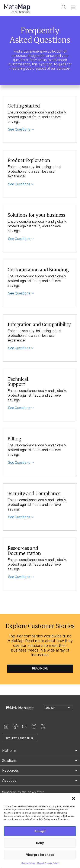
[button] (74, 799)
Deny (40, 843)
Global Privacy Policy (48, 863)
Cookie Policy (28, 863)
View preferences (40, 855)
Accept (40, 831)
